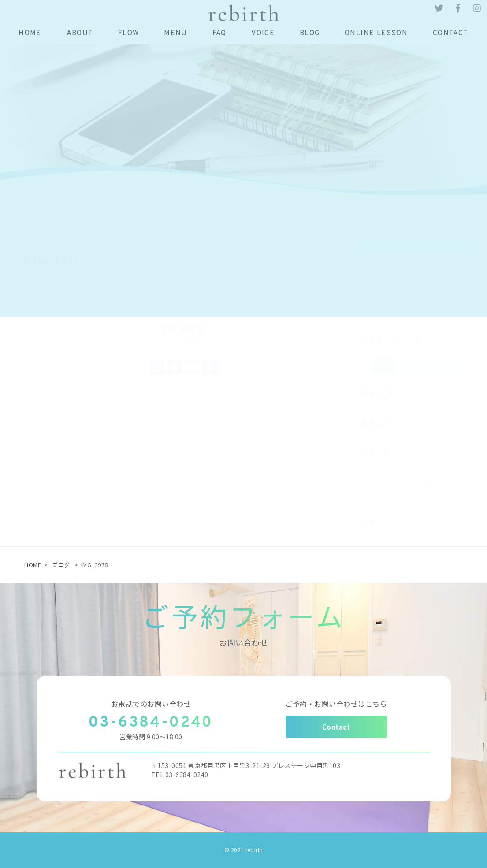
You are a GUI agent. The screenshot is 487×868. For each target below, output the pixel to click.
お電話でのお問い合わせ (151, 704)
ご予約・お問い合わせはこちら (336, 704)
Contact (336, 727)
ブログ (61, 565)
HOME (33, 565)
